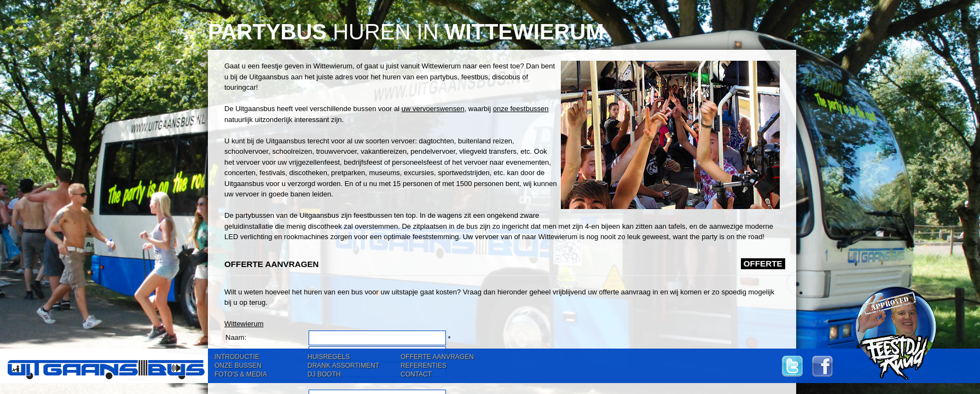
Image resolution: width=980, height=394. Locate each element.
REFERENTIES (424, 366)
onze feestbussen (521, 109)
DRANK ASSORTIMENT (343, 366)
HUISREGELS (329, 357)
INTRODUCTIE (237, 357)
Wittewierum (244, 324)
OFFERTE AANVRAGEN (437, 357)
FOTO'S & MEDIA (241, 374)
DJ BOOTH (324, 374)
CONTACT (416, 374)
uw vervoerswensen (433, 109)
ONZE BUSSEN (238, 366)
